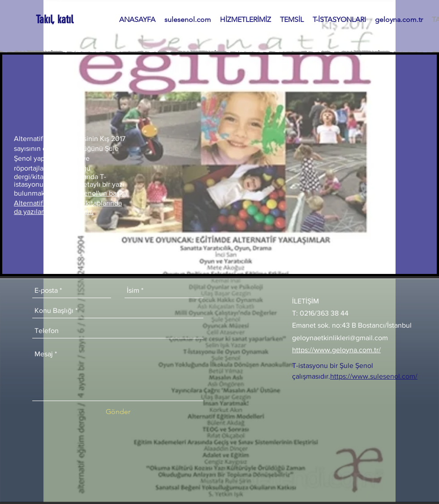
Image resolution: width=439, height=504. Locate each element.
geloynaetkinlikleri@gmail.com (340, 338)
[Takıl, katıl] (55, 19)
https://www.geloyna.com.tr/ (336, 350)
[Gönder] (118, 412)
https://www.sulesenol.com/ (374, 376)
